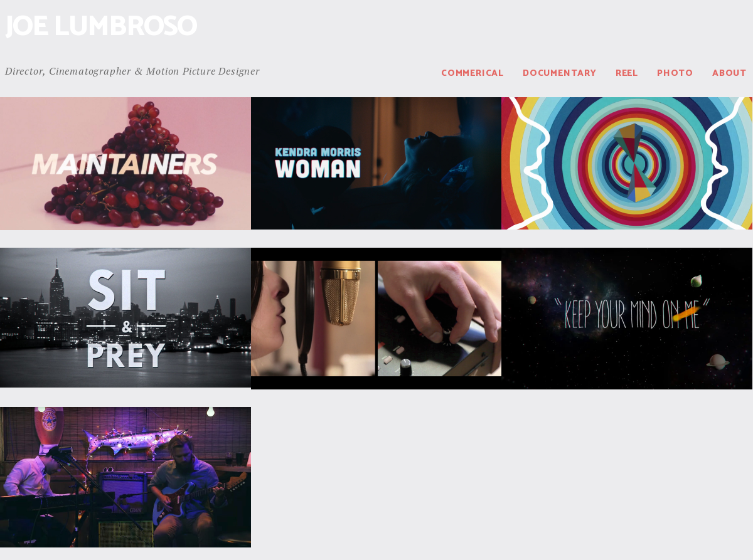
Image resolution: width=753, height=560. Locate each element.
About (729, 73)
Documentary (560, 73)
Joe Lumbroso (101, 27)
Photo (675, 73)
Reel (627, 73)
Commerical (473, 73)
